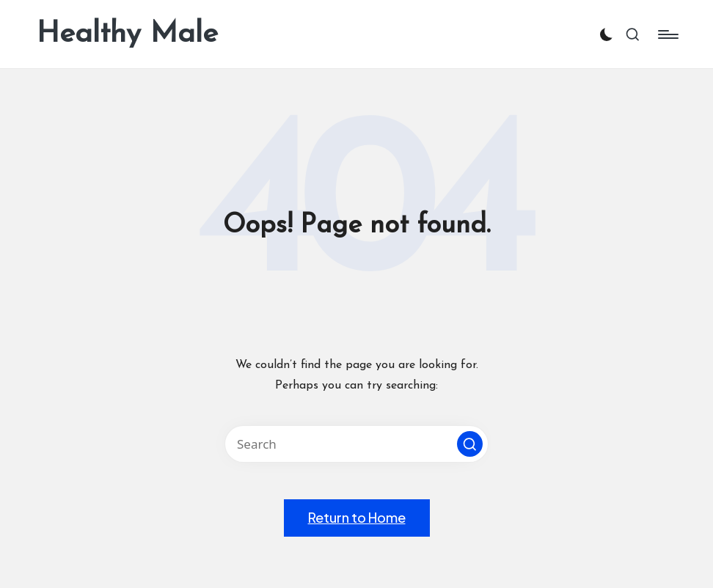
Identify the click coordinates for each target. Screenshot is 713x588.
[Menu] (667, 34)
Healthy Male (127, 34)
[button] (470, 444)
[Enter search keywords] (356, 444)
